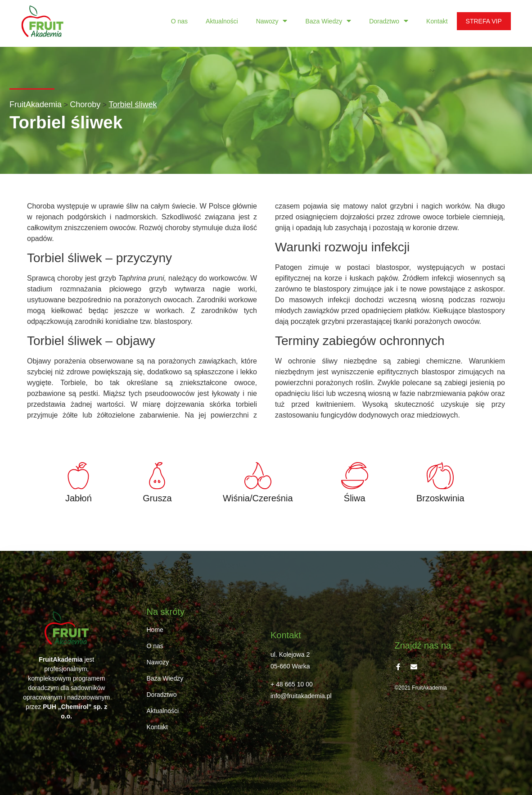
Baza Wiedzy (328, 21)
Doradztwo (389, 21)
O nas (179, 21)
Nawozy (272, 21)
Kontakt (437, 21)
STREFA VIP (484, 21)
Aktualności (222, 21)
